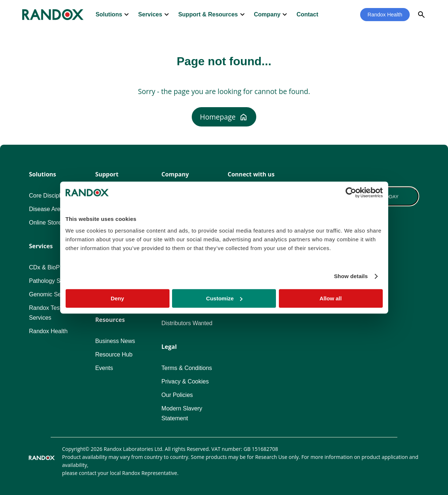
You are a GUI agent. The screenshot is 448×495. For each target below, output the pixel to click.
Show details (351, 276)
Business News (115, 341)
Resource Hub (114, 354)
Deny (118, 298)
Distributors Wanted (187, 323)
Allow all (331, 298)
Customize (224, 298)
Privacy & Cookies (185, 381)
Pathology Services (54, 281)
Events (104, 368)
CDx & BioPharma (52, 267)
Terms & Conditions (187, 368)
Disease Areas (48, 209)
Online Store (45, 223)
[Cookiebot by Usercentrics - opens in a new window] (351, 192)
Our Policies (177, 395)
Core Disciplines (50, 196)
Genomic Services (52, 294)
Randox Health (385, 15)
